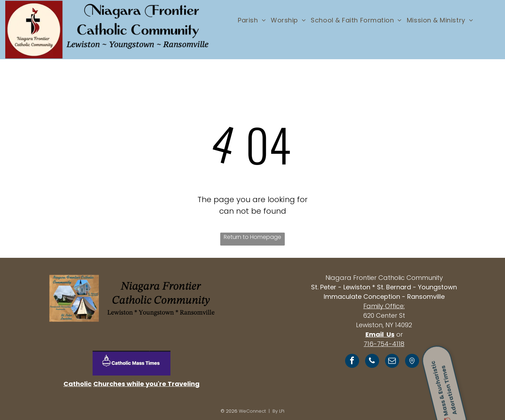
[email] (392, 362)
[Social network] (412, 362)
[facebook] (352, 362)
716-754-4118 (384, 344)
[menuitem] (252, 20)
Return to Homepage (252, 237)
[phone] (372, 362)
